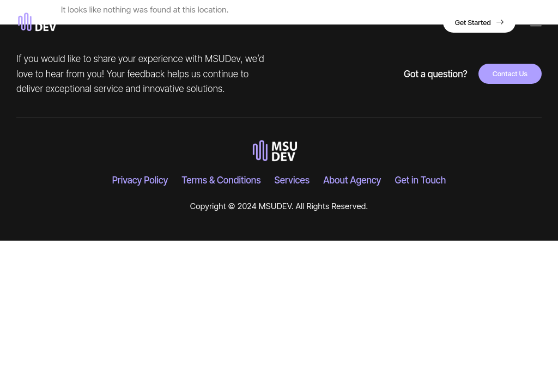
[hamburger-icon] (536, 23)
